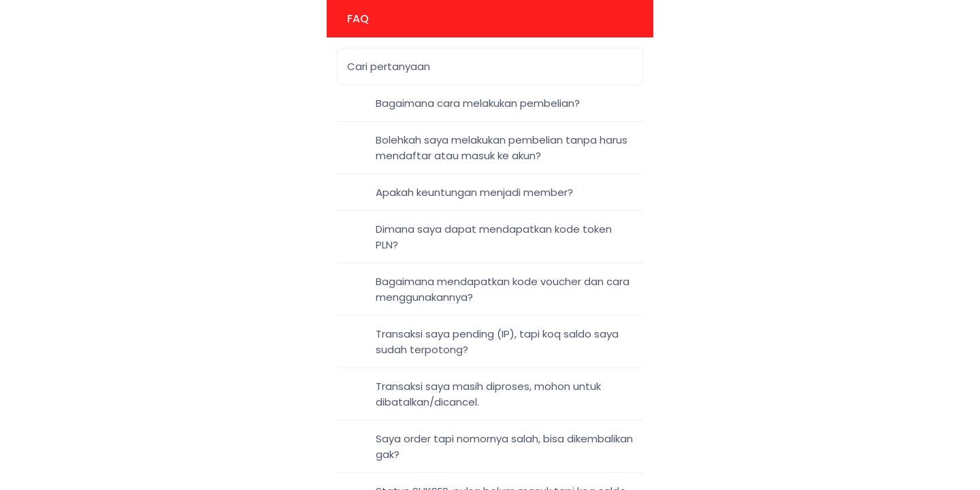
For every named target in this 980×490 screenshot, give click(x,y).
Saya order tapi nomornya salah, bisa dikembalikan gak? (504, 446)
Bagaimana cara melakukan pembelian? (478, 103)
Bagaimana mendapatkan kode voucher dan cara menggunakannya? (503, 289)
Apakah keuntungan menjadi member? (474, 192)
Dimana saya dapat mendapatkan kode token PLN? (494, 237)
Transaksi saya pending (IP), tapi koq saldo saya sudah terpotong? (497, 342)
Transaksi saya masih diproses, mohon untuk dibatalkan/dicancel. (488, 394)
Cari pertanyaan (389, 66)
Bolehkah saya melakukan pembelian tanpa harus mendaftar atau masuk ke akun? (502, 148)
